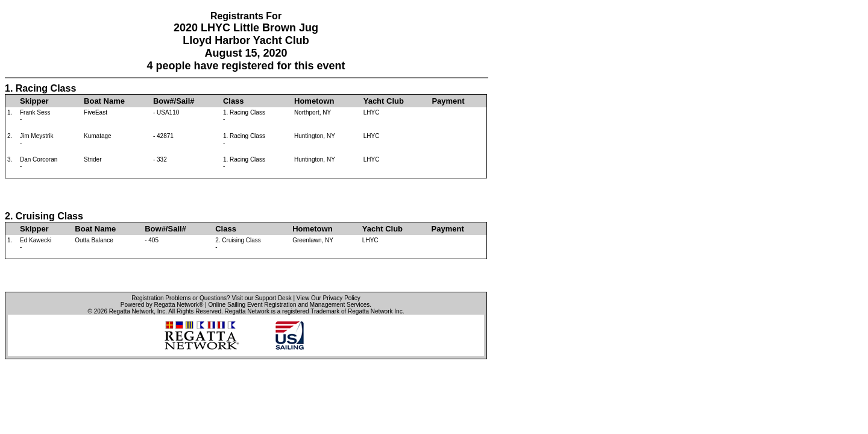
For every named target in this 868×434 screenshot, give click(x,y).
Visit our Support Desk (261, 298)
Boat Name (104, 101)
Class (234, 101)
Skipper (34, 101)
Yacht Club (384, 101)
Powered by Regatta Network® (162, 305)
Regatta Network (131, 311)
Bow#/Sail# (174, 101)
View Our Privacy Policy (329, 298)
